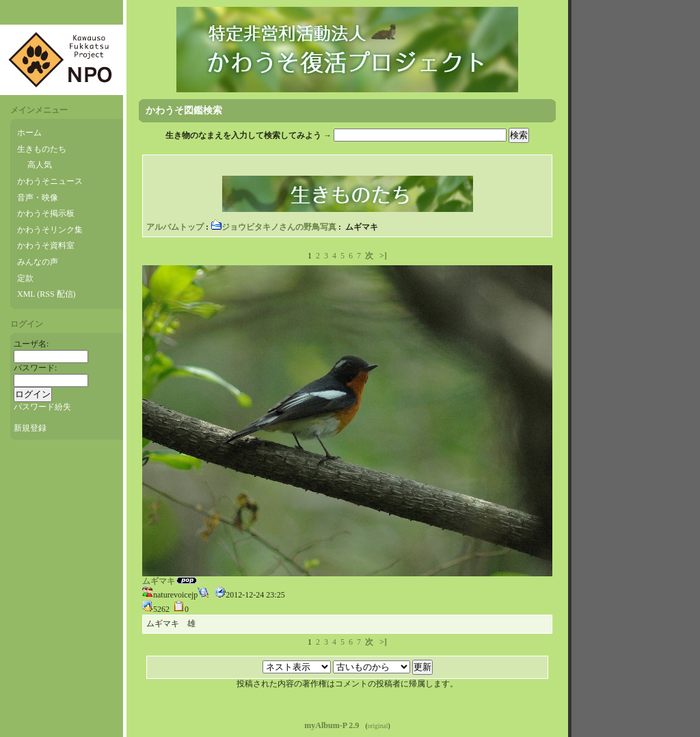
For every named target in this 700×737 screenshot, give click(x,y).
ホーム (29, 133)
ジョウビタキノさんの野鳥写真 (273, 227)
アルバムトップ (175, 227)
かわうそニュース (50, 181)
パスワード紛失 (42, 407)
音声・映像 (38, 198)
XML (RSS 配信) (46, 294)
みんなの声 (38, 262)
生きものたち (42, 149)
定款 (25, 278)
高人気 (40, 165)
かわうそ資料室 (46, 245)
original (378, 726)
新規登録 (30, 428)
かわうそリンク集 (50, 230)
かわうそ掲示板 (46, 213)
